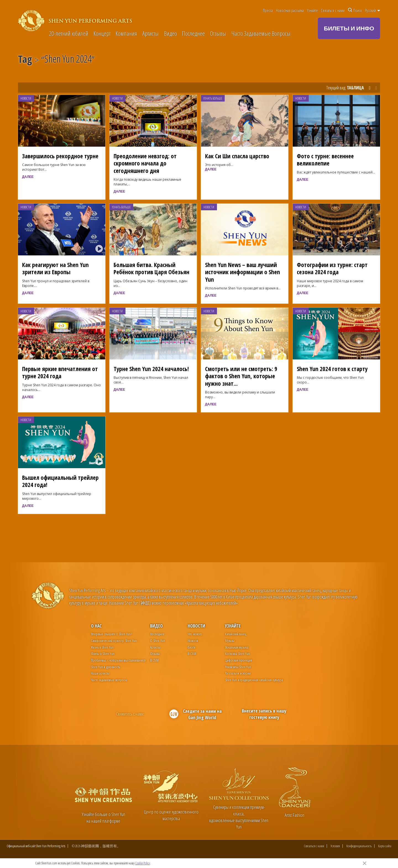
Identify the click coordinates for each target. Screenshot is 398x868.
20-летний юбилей (69, 34)
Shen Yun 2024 (68, 60)
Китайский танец (236, 634)
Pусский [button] (372, 10)
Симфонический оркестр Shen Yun (114, 640)
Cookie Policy (143, 863)
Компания (126, 34)
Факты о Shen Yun (103, 653)
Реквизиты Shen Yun (238, 667)
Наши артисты (100, 673)
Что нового (195, 634)
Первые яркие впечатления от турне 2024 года (60, 372)
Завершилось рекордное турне (60, 156)
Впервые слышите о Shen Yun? (111, 634)
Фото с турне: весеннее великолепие (325, 160)
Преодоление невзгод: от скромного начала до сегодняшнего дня (145, 163)
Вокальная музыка (237, 647)
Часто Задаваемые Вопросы (261, 34)
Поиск (355, 10)
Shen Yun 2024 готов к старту (332, 369)
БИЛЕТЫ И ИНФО (349, 28)
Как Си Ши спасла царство (237, 156)
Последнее (193, 34)
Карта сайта (385, 847)
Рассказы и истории (238, 673)
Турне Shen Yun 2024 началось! (151, 369)
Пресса (268, 10)
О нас (96, 626)
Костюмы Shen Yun (237, 653)
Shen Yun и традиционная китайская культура (254, 680)
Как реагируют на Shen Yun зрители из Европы (55, 268)
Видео (170, 34)
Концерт (102, 34)
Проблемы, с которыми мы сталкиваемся (118, 660)
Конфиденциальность (359, 847)
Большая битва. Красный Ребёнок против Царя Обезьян (151, 268)
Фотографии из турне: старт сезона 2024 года (332, 268)
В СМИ (154, 660)
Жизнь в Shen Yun (102, 647)
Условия (335, 847)
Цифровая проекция (239, 660)
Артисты (150, 34)
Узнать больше (213, 98)
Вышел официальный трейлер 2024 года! (60, 481)
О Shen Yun (158, 640)
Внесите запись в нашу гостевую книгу (264, 714)
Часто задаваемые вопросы (109, 680)
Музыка (230, 640)
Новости (26, 98)
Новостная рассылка (290, 10)
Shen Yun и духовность (105, 667)
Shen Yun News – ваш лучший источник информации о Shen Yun (243, 272)
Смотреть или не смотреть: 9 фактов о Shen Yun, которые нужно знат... (241, 376)
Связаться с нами (333, 10)
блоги (192, 647)
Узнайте (312, 10)
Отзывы (218, 34)
